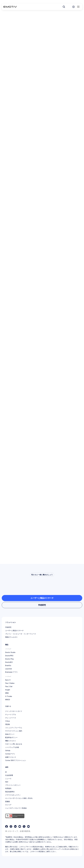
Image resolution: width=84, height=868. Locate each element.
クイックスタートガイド (14, 711)
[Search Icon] (64, 7)
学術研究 (8, 627)
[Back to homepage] (10, 7)
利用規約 (8, 788)
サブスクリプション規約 (14, 731)
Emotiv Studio (10, 652)
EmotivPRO (9, 656)
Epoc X (8, 680)
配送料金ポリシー (11, 737)
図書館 (8, 801)
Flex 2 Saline (10, 683)
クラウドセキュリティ (13, 795)
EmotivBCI (9, 662)
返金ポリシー (10, 734)
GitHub (8, 751)
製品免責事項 (10, 792)
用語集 (8, 724)
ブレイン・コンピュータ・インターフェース (21, 634)
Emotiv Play (10, 659)
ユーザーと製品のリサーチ (14, 630)
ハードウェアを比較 (12, 747)
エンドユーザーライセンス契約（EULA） (19, 798)
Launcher (9, 669)
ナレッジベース (11, 718)
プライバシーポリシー (13, 785)
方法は (8, 721)
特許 (7, 782)
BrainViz (8, 665)
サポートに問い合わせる (14, 744)
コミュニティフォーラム (14, 728)
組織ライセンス (11, 757)
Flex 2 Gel (9, 686)
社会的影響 (9, 775)
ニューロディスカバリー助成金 (16, 808)
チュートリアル (11, 714)
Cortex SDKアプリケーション (16, 760)
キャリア (8, 805)
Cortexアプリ (10, 754)
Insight (8, 690)
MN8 (7, 693)
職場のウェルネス (11, 637)
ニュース (8, 779)
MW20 (8, 700)
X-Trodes (9, 696)
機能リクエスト (11, 741)
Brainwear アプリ (11, 672)
